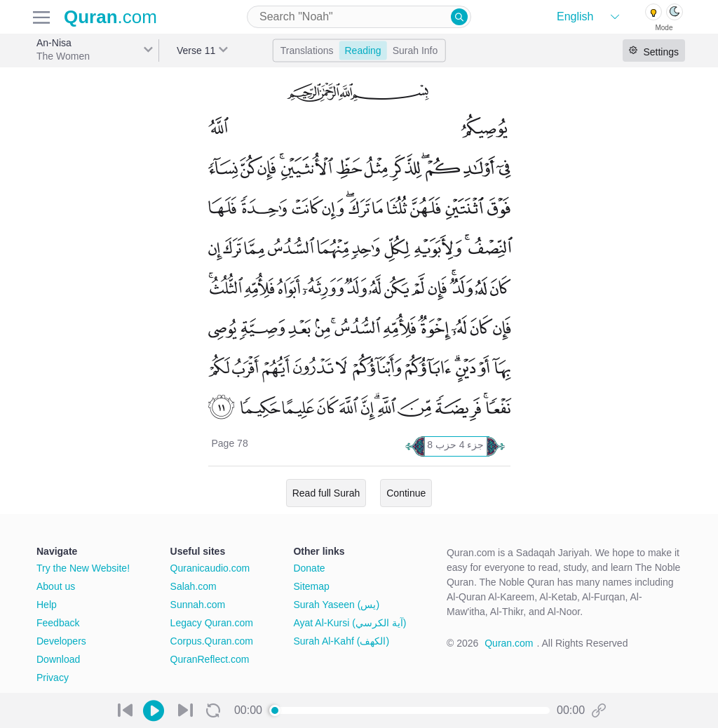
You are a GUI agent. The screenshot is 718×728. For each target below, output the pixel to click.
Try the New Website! (83, 568)
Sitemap (311, 586)
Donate (309, 568)
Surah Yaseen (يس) (336, 605)
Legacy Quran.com (212, 623)
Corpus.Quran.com (212, 641)
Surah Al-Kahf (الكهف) (341, 641)
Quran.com (509, 643)
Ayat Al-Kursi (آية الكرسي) (350, 623)
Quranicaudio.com (210, 568)
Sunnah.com (198, 605)
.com (110, 17)
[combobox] (359, 17)
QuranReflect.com (210, 659)
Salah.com (194, 586)
